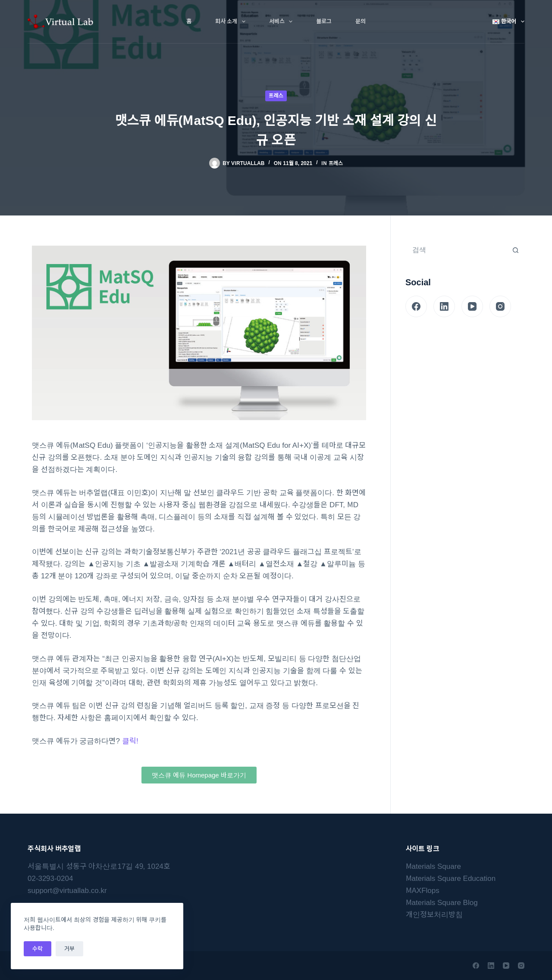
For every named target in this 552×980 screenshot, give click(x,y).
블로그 (324, 21)
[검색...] (456, 250)
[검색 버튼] (515, 250)
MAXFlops (423, 891)
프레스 (276, 96)
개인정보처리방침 (434, 915)
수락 (38, 949)
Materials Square (433, 866)
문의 (361, 21)
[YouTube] (472, 306)
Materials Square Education (451, 879)
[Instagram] (500, 306)
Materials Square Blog (442, 903)
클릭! (130, 741)
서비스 (282, 22)
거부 (69, 949)
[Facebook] (416, 306)
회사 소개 (232, 22)
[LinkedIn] (444, 306)
